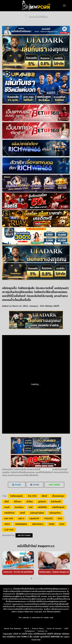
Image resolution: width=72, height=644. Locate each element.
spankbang (21, 524)
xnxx (7, 524)
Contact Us (43, 631)
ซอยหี (7, 507)
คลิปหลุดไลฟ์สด (37, 513)
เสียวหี (44, 496)
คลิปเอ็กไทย (9, 513)
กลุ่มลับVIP (34, 518)
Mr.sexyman (24, 535)
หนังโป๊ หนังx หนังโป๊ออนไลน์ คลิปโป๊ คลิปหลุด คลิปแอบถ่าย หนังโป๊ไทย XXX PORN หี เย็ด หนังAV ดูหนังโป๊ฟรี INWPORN (36, 635)
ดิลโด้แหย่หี (56, 502)
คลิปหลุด (49, 306)
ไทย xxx (32, 496)
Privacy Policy (38, 628)
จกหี (31, 507)
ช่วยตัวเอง (19, 507)
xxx (60, 518)
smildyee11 (38, 524)
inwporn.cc (8, 589)
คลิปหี (22, 513)
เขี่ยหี (7, 502)
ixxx (62, 524)
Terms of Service (54, 628)
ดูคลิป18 (42, 502)
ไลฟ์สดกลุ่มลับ (17, 496)
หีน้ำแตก (18, 502)
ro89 (52, 524)
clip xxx (9, 530)
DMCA (26, 628)
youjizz (48, 518)
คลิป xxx (9, 518)
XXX (42, 306)
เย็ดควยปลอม (58, 496)
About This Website (12, 628)
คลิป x (21, 518)
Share (17, 485)
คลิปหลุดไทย (55, 513)
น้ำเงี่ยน (30, 502)
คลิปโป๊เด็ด (42, 507)
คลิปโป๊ (56, 306)
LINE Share (54, 485)
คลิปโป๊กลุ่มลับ (58, 507)
